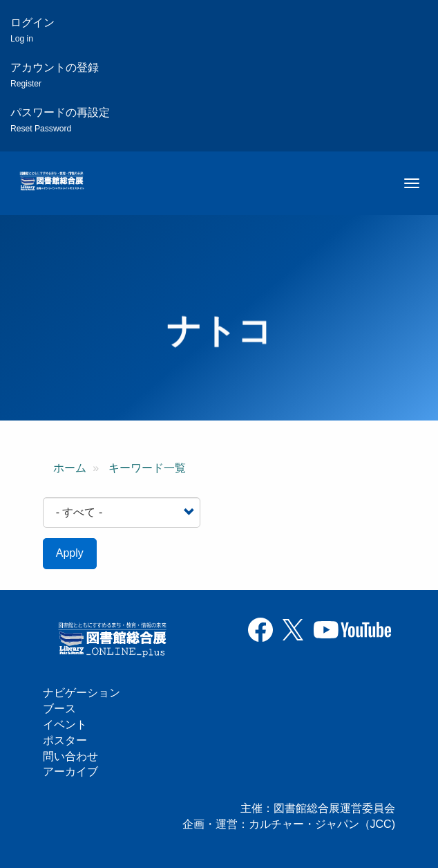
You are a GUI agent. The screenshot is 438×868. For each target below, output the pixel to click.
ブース (59, 709)
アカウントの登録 (55, 75)
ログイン (32, 30)
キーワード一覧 (147, 468)
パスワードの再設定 (60, 120)
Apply (70, 553)
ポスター (65, 740)
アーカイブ (70, 772)
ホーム (70, 468)
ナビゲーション (82, 693)
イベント (65, 724)
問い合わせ (70, 756)
